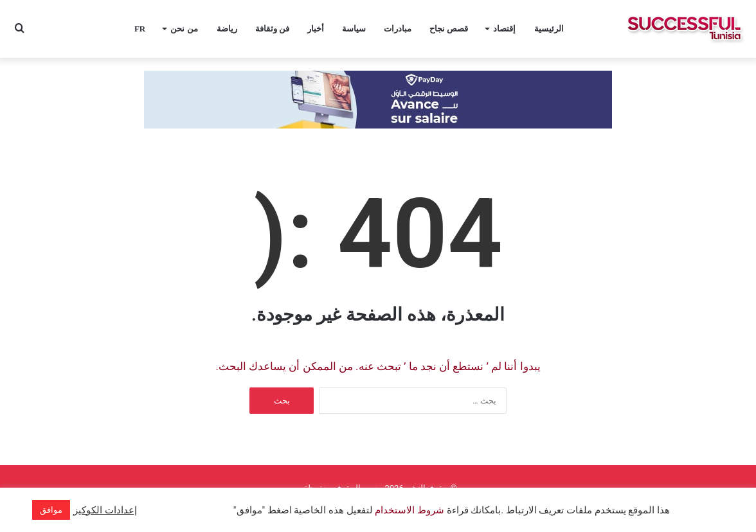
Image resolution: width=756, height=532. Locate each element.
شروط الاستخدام (409, 510)
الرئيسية (549, 29)
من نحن (184, 29)
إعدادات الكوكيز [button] (105, 510)
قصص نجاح (449, 29)
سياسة (354, 29)
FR (140, 29)
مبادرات (398, 29)
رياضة (227, 29)
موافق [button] (51, 510)
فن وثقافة (272, 29)
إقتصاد (504, 29)
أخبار (316, 29)
